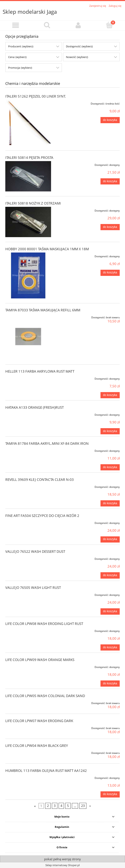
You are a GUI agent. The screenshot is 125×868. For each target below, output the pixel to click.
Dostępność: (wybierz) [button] (79, 46)
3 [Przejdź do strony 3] (55, 806)
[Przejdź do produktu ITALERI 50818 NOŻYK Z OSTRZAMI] (28, 222)
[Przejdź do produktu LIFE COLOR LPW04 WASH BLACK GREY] (28, 752)
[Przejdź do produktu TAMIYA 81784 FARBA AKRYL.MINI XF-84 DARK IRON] (28, 450)
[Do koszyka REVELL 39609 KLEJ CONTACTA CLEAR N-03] (110, 503)
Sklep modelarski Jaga (30, 12)
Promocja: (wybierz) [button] (20, 68)
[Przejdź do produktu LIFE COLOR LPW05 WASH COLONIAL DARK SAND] (28, 702)
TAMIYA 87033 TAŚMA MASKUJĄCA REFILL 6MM (43, 310)
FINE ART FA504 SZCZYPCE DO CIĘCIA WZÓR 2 (42, 516)
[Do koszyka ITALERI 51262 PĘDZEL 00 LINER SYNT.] (110, 120)
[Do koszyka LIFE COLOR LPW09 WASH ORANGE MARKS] (110, 684)
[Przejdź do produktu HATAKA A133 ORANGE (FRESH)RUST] (28, 414)
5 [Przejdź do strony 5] (68, 806)
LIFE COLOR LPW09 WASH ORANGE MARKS (40, 660)
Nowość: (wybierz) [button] (77, 57)
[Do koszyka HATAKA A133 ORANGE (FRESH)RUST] (110, 431)
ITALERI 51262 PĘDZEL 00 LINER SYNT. (36, 96)
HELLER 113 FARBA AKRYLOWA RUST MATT (40, 371)
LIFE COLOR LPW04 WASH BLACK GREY (37, 746)
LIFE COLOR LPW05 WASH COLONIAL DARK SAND (45, 696)
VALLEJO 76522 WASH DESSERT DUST (35, 551)
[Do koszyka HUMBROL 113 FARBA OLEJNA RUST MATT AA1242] (110, 794)
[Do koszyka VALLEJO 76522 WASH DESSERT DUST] (110, 575)
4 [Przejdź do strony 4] (61, 806)
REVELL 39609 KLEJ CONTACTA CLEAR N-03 (40, 480)
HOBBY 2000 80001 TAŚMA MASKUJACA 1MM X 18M (47, 249)
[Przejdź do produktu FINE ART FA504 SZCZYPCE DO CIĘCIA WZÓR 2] (28, 522)
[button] (16, 25)
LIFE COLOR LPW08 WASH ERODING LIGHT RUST (44, 624)
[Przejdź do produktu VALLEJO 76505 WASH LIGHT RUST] (28, 594)
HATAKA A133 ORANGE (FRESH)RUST (35, 407)
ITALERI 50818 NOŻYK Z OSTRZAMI (33, 203)
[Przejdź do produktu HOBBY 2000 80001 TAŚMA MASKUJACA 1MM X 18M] (28, 275)
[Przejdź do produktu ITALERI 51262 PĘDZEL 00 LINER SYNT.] (28, 123)
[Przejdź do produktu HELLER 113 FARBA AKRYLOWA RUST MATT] (28, 378)
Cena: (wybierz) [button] (17, 57)
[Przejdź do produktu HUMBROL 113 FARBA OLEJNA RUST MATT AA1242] (28, 777)
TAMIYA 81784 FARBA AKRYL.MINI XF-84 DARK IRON (47, 443)
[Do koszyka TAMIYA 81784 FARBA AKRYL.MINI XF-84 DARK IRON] (110, 467)
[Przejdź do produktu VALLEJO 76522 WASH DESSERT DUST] (28, 558)
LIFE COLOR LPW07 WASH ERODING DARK (39, 721)
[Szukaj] (47, 25)
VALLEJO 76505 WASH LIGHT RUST (33, 588)
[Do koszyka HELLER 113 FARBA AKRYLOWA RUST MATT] (110, 395)
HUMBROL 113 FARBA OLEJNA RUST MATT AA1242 (46, 771)
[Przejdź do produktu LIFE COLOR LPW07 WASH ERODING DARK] (28, 727)
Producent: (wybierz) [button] (21, 46)
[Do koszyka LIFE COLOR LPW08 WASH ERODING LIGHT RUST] (110, 647)
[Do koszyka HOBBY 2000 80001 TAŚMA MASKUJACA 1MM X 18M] (110, 273)
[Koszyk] (109, 25)
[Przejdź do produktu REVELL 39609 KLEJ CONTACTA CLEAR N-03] (28, 486)
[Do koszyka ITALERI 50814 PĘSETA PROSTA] (110, 181)
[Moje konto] (78, 25)
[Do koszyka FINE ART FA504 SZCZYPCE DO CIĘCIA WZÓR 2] (110, 539)
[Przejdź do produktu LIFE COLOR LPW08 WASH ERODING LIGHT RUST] (28, 630)
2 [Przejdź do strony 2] (48, 806)
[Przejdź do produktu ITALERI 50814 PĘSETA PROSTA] (28, 176)
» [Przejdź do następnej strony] (90, 806)
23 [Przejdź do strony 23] (83, 806)
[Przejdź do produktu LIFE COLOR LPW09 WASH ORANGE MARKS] (28, 666)
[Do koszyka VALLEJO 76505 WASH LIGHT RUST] (110, 611)
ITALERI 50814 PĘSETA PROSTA (29, 158)
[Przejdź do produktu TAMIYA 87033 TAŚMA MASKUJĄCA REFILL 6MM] (28, 337)
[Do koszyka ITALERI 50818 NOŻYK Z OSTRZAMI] (110, 227)
